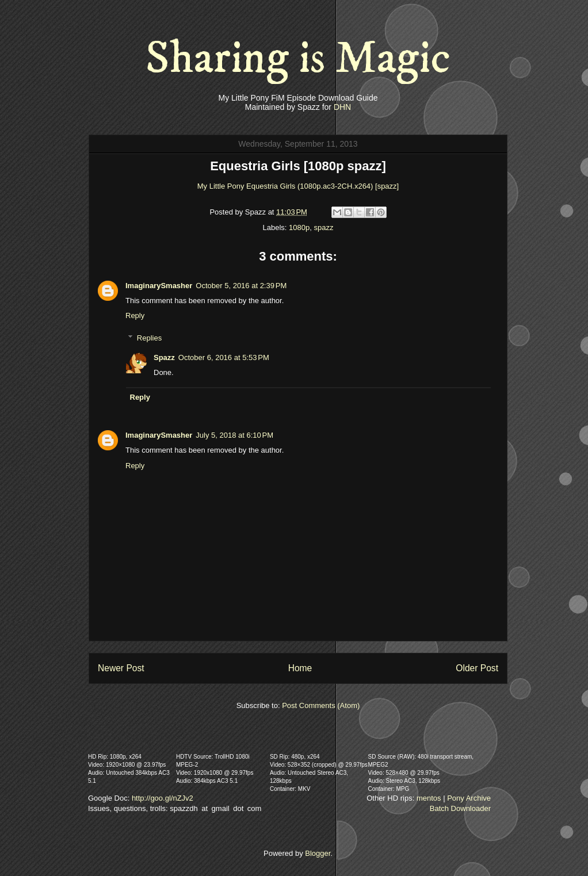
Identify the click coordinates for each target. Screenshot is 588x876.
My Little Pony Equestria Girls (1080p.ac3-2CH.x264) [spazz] (298, 186)
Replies (149, 338)
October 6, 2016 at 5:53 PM (224, 357)
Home (300, 668)
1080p (299, 227)
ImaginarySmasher (159, 286)
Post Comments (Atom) (321, 705)
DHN (342, 107)
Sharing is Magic (298, 59)
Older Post (477, 668)
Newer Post (121, 668)
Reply (135, 315)
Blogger (318, 853)
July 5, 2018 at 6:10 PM (234, 435)
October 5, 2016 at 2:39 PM (241, 286)
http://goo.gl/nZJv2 (163, 798)
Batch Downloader (460, 808)
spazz (323, 227)
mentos (429, 798)
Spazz (164, 357)
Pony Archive (469, 798)
